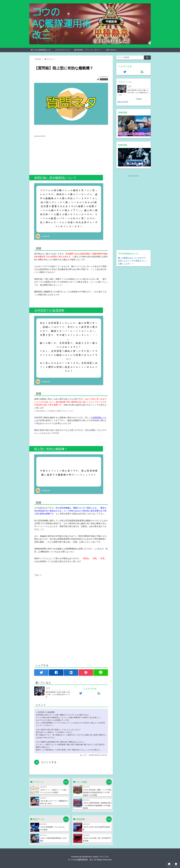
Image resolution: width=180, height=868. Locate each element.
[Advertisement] (53, 153)
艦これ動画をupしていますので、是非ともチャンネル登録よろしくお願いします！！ (133, 261)
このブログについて (62, 50)
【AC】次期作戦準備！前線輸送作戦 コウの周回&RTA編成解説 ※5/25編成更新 (97, 805)
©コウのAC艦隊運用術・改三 (81, 860)
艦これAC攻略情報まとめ (41, 50)
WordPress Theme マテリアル (95, 857)
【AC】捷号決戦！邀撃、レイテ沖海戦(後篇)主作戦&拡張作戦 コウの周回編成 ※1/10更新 (97, 792)
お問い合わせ (111, 50)
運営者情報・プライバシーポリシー (88, 50)
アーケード (104, 79)
